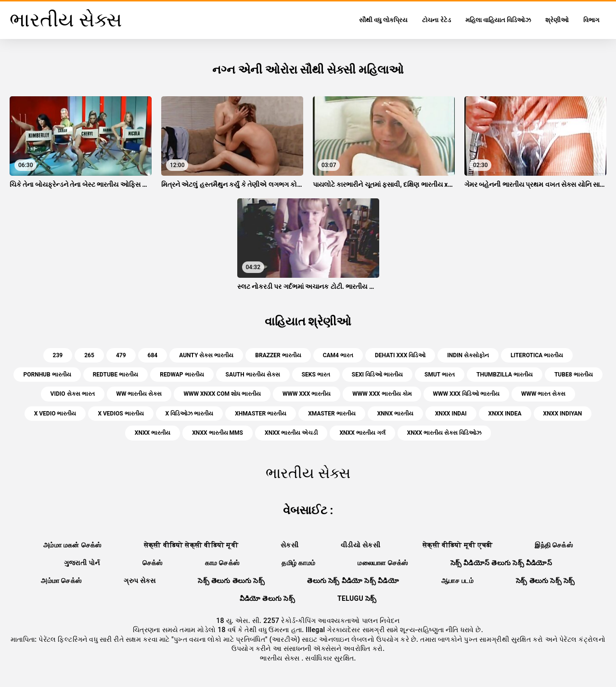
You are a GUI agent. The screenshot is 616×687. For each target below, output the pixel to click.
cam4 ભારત (338, 355)
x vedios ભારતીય (121, 414)
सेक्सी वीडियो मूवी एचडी (457, 545)
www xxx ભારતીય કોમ (382, 394)
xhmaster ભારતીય (261, 414)
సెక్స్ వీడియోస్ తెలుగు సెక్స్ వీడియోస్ (501, 563)
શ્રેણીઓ (557, 20)
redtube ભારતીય (116, 375)
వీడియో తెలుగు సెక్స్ (267, 598)
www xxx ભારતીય (307, 394)
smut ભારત (440, 375)
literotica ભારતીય (537, 355)
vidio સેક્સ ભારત (73, 394)
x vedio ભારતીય (55, 414)
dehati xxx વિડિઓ (400, 355)
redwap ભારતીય (182, 375)
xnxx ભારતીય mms (218, 433)
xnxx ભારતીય (153, 433)
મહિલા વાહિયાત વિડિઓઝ (498, 20)
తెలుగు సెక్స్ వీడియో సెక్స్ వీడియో (353, 581)
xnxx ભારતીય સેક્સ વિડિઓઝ (444, 433)
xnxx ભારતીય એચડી (291, 433)
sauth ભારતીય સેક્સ (253, 375)
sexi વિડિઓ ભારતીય (377, 375)
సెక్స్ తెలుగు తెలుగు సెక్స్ (231, 581)
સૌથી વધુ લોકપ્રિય (383, 20)
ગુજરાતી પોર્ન (82, 563)
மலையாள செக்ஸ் (383, 563)
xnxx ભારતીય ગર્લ (362, 433)
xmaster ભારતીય (332, 414)
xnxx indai (451, 414)
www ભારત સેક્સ (543, 394)
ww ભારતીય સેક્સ (139, 394)
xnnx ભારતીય (395, 414)
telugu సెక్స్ (357, 598)
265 (89, 355)
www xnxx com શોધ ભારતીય (222, 394)
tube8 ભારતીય (574, 375)
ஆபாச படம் (457, 581)
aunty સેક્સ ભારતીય (206, 355)
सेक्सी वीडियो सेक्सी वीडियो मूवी (191, 545)
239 (58, 355)
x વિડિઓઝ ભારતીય (190, 414)
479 (121, 355)
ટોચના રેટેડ (436, 20)
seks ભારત (316, 375)
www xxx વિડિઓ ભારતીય (466, 394)
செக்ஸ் (153, 563)
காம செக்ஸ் (222, 563)
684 (153, 355)
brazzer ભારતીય (278, 355)
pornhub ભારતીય (47, 375)
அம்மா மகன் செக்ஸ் (72, 545)
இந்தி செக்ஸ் (554, 545)
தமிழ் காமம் (298, 563)
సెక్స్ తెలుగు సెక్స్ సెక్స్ (545, 581)
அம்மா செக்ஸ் (61, 581)
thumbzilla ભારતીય (505, 375)
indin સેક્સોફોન (468, 355)
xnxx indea (505, 414)
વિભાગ (591, 20)
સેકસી (289, 545)
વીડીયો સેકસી (360, 545)
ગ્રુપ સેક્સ (140, 581)
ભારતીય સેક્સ (281, 658)
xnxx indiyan (563, 414)
